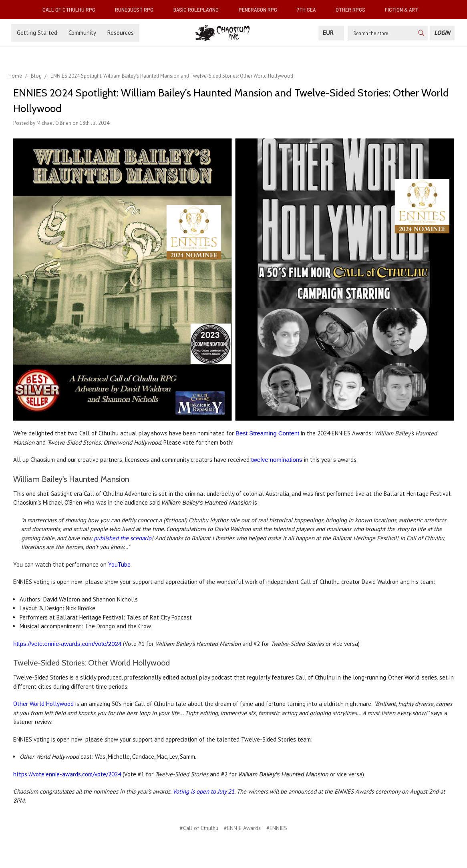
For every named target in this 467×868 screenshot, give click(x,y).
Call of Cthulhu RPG (72, 9)
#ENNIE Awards (242, 828)
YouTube (119, 564)
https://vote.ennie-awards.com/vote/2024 (67, 644)
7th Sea (309, 9)
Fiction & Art (405, 9)
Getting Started (37, 33)
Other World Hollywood (43, 704)
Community (82, 33)
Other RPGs (354, 9)
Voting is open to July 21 (203, 791)
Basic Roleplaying (199, 9)
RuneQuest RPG (137, 9)
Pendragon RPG (261, 9)
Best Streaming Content (267, 433)
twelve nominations (277, 460)
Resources (121, 33)
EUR (331, 33)
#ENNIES (277, 828)
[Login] (442, 33)
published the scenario (123, 538)
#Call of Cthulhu (199, 828)
